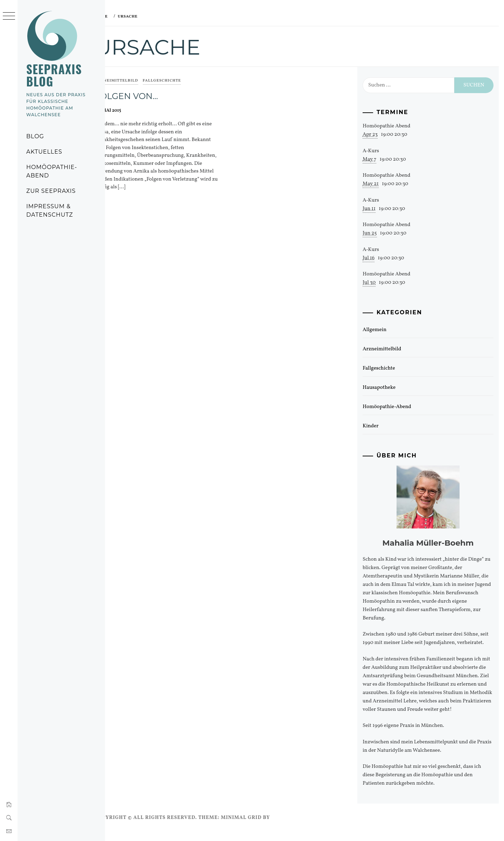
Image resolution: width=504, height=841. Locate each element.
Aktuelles (44, 152)
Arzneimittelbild (132, 81)
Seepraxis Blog (54, 75)
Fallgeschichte (177, 81)
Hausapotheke (385, 388)
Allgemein (380, 330)
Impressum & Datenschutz (50, 211)
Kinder (376, 426)
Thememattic (307, 826)
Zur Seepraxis (51, 191)
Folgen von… (142, 96)
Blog (35, 136)
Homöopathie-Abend (52, 171)
